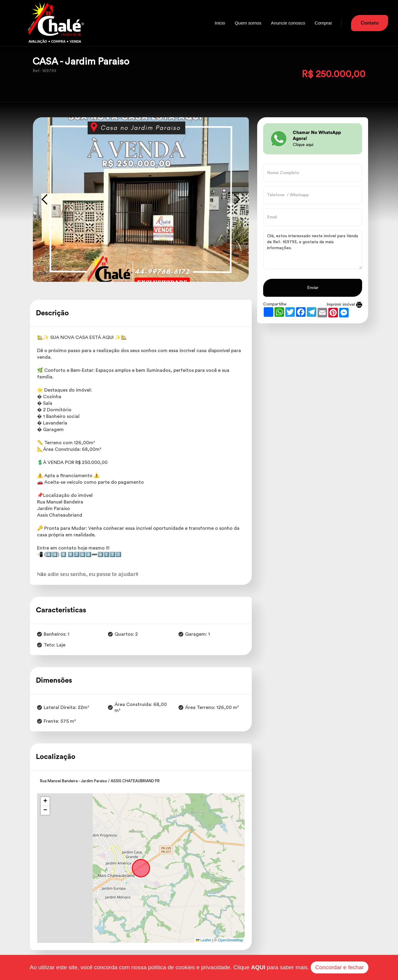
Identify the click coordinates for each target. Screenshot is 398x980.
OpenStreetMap (230, 940)
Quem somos (248, 23)
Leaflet (203, 940)
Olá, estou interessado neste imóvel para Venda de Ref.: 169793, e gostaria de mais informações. (313, 250)
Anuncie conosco (288, 23)
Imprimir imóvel (344, 305)
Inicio (220, 23)
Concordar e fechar (340, 967)
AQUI (258, 967)
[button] (45, 801)
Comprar (323, 23)
